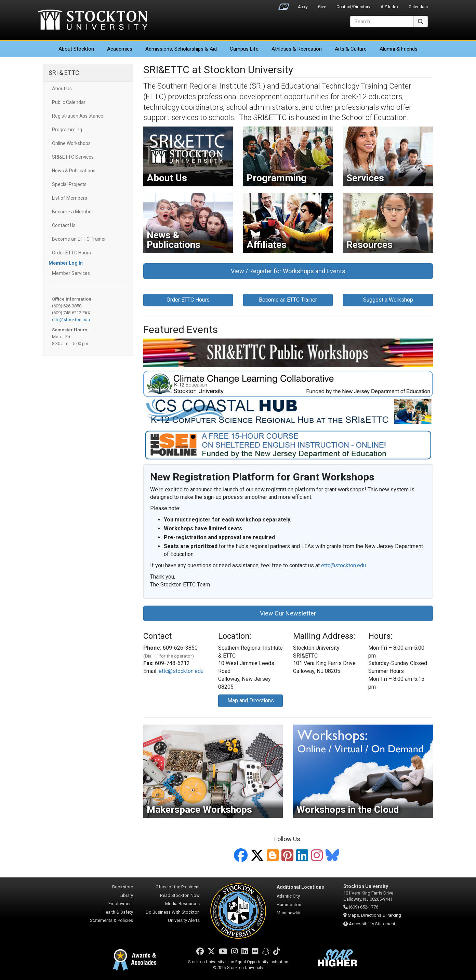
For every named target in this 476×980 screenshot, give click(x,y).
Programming (67, 130)
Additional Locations (300, 887)
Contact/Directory (353, 7)
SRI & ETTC (64, 73)
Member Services (71, 273)
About (76, 49)
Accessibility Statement (372, 924)
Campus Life (244, 49)
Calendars (418, 7)
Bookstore (123, 887)
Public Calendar (69, 102)
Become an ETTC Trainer (79, 239)
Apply (303, 7)
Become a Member (73, 212)
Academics (120, 49)
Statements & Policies (111, 920)
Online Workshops (71, 143)
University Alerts (184, 920)
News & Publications (74, 171)
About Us (62, 89)
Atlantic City (288, 896)
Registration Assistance (78, 116)
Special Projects (69, 184)
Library (126, 895)
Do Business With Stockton (173, 912)
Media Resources (182, 904)
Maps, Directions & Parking (374, 915)
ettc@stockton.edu (71, 320)
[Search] (382, 22)
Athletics (297, 49)
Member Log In (66, 263)
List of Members (70, 198)
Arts (351, 49)
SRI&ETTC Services (73, 157)
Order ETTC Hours (71, 253)
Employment (121, 904)
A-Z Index (389, 7)
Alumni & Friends (399, 49)
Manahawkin (289, 913)
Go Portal (284, 5)
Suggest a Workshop (388, 300)
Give (322, 7)
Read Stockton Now (180, 895)
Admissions (181, 49)
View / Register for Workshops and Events (288, 271)
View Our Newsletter (288, 613)
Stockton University (93, 21)
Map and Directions (251, 700)
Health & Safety (118, 912)
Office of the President (178, 887)
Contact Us (64, 225)
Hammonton (289, 905)
